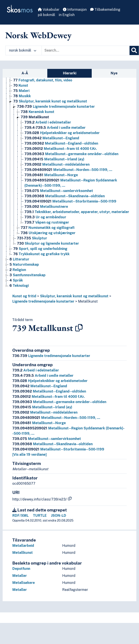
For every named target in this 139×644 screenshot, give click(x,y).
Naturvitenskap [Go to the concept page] (24, 265)
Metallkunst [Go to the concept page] (35, 117)
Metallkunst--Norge (39, 423)
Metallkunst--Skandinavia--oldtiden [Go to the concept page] (65, 196)
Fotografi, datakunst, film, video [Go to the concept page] (43, 80)
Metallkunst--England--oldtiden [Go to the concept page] (61, 143)
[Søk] (134, 50)
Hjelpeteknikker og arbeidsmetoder (50, 381)
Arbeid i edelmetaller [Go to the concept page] (48, 122)
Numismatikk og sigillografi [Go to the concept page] (48, 228)
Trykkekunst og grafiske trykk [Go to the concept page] (41, 254)
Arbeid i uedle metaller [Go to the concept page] (55, 128)
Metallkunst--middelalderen (45, 412)
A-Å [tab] (25, 73)
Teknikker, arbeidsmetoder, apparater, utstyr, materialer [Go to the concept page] (77, 212)
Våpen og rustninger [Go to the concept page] (47, 222)
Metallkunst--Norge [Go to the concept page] (51, 175)
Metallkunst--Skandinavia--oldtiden (52, 444)
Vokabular (49, 10)
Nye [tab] (114, 73)
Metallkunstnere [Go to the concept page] (46, 207)
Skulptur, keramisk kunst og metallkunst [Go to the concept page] (50, 101)
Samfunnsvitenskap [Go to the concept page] (27, 275)
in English (67, 15)
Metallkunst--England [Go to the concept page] (52, 138)
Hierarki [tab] (70, 73)
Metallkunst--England (40, 386)
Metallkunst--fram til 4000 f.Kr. (48, 397)
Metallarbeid (23, 546)
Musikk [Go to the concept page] (22, 96)
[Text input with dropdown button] (86, 50)
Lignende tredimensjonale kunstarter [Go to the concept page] (56, 107)
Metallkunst (88, 301)
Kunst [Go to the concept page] (21, 85)
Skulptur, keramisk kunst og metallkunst (74, 296)
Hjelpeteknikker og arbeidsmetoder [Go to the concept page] (62, 133)
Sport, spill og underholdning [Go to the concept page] (40, 249)
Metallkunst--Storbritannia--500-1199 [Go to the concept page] (70, 201)
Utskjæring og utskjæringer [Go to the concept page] (48, 233)
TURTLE (40, 516)
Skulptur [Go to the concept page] (32, 238)
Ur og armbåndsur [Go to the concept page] (45, 217)
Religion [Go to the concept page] (18, 270)
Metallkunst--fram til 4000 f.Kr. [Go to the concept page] (61, 149)
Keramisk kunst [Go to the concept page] (37, 112)
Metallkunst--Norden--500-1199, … (56, 418)
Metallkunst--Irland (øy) (42, 407)
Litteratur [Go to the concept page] (19, 259)
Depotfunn (21, 569)
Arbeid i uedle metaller (43, 376)
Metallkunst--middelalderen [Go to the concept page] (57, 164)
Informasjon (75, 10)
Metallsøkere (24, 583)
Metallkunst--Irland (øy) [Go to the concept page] (54, 159)
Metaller (20, 576)
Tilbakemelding (105, 10)
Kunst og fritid (24, 296)
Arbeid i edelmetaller (36, 370)
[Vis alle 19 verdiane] (29, 455)
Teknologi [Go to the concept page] (19, 286)
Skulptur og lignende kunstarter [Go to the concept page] (48, 243)
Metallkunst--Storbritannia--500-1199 (58, 449)
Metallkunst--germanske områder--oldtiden (59, 402)
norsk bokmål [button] (23, 50)
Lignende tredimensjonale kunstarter (43, 301)
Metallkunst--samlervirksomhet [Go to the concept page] (59, 191)
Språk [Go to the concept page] (16, 280)
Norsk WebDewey (38, 35)
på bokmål (47, 15)
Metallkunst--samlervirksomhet (47, 439)
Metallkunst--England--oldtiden (49, 391)
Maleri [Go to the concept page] (21, 91)
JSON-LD (59, 516)
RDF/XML (20, 516)
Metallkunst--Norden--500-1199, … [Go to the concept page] (68, 170)
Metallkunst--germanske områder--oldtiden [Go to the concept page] (71, 154)
